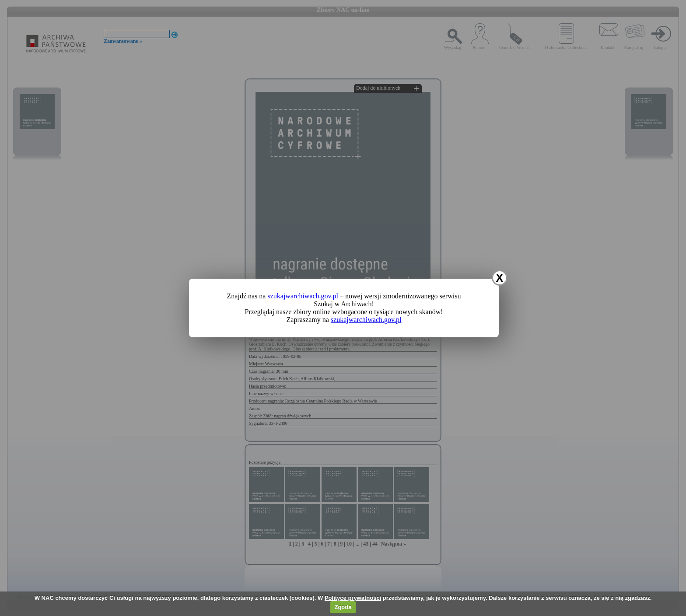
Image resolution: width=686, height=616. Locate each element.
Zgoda (343, 607)
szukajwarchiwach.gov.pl (303, 296)
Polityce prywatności (353, 598)
